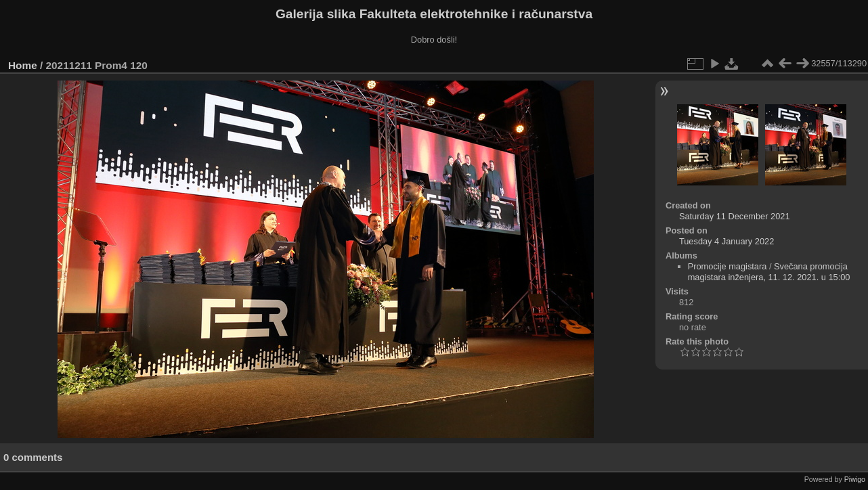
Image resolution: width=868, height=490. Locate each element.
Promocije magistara (728, 266)
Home (23, 65)
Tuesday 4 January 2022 (726, 241)
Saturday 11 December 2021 (735, 216)
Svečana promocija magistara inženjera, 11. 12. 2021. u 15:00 (769, 272)
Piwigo (855, 479)
